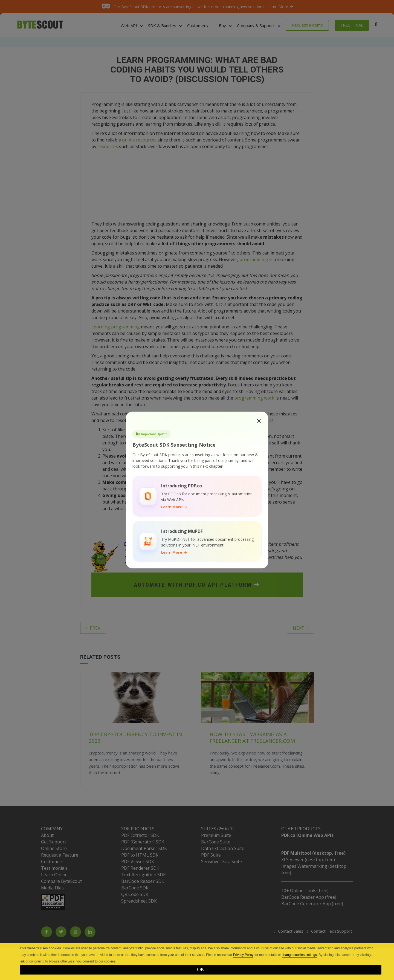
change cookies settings (299, 955)
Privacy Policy (243, 955)
